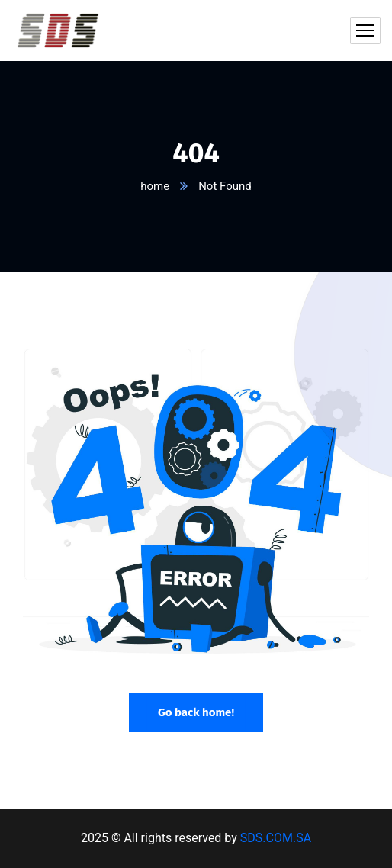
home (155, 186)
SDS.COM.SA (276, 838)
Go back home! (196, 712)
